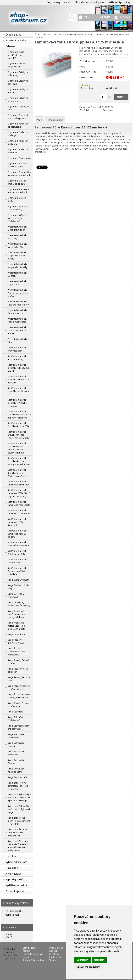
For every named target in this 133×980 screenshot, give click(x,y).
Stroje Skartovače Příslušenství (16, 753)
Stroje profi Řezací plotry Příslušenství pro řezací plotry (19, 821)
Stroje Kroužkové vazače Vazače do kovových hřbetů (16, 614)
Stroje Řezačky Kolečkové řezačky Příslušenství (16, 652)
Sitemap (53, 960)
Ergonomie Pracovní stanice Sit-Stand (17, 165)
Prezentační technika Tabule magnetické (18, 320)
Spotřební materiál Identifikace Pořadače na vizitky (18, 380)
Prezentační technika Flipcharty (18, 237)
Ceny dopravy (54, 2)
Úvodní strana (13, 35)
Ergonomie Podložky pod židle (18, 151)
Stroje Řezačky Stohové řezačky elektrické (19, 687)
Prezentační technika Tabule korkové (18, 312)
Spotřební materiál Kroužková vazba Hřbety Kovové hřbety (18, 435)
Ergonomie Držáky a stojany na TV (17, 65)
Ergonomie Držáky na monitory (18, 91)
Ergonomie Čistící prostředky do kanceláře (16, 55)
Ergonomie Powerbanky (19, 158)
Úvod (37, 34)
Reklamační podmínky (119, 2)
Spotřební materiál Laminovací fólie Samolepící (17, 522)
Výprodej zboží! (14, 879)
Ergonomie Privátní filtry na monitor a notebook (19, 174)
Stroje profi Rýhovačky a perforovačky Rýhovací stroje (19, 809)
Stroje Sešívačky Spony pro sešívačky (18, 727)
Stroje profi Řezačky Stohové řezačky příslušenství (17, 833)
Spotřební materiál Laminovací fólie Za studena (17, 534)
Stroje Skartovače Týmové (16, 762)
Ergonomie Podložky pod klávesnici (18, 125)
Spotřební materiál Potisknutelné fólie (17, 553)
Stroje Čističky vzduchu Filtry (19, 587)
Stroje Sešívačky (15, 712)
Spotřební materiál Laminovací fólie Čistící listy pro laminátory (19, 493)
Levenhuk (11, 856)
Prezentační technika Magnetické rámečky (18, 266)
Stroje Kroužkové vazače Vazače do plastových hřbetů (16, 626)
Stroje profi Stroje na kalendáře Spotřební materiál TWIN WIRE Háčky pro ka (18, 846)
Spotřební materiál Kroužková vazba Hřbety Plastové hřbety (19, 461)
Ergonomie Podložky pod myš (18, 134)
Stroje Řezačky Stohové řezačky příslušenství (19, 696)
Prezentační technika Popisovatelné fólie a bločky (18, 293)
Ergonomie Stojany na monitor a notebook (18, 191)
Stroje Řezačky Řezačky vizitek (19, 679)
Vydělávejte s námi (16, 885)
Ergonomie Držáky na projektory (18, 100)
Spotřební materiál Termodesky (17, 561)
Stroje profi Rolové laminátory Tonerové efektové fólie (18, 786)
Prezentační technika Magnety (18, 274)
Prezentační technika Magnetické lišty (18, 245)
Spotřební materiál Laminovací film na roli (18, 483)
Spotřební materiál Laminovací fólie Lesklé (19, 503)
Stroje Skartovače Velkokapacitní (16, 770)
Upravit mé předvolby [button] (88, 967)
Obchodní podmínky (85, 2)
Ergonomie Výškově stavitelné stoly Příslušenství (17, 218)
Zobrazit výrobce (15, 891)
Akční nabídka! (13, 874)
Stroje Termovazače (17, 777)
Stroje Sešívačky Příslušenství (15, 719)
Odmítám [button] (99, 960)
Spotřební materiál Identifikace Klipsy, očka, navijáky (19, 368)
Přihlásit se (54, 951)
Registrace (54, 954)
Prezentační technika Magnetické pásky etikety (18, 256)
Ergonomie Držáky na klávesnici (18, 82)
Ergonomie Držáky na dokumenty (18, 74)
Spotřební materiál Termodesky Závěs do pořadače (18, 571)
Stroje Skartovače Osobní (16, 744)
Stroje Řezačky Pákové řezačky (18, 662)
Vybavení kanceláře (16, 862)
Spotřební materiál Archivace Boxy (17, 349)
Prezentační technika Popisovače (18, 283)
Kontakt (67, 2)
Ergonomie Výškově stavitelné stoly (17, 208)
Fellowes (10, 46)
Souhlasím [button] (82, 960)
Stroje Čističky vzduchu (19, 580)
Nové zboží (12, 868)
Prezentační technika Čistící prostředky (18, 228)
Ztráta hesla (55, 957)
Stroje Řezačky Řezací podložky (18, 670)
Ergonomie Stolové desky (17, 199)
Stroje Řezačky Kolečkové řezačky (16, 641)
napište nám (13, 915)
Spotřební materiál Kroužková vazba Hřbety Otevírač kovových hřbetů (17, 448)
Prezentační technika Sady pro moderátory (18, 303)
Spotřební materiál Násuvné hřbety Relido (19, 544)
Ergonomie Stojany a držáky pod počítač (18, 182)
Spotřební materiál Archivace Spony (17, 358)
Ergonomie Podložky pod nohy (18, 142)
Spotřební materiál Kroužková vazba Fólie (18, 425)
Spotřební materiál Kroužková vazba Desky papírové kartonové (19, 415)
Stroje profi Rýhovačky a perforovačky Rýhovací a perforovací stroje (19, 798)
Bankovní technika (16, 40)
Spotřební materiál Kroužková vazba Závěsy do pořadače (18, 473)
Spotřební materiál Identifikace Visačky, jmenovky (17, 403)
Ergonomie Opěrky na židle (18, 108)
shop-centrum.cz (11, 951)
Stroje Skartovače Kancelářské (16, 736)
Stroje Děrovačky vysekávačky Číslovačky (19, 604)
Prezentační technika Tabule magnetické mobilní (18, 330)
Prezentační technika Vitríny (18, 341)
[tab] (39, 120)
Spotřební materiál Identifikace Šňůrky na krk (18, 391)
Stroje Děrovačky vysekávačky (16, 595)
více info (9, 937)
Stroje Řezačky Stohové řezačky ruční (19, 705)
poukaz (102, 2)
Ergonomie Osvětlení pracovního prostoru (18, 117)
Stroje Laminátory (16, 634)
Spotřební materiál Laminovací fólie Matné (19, 512)
